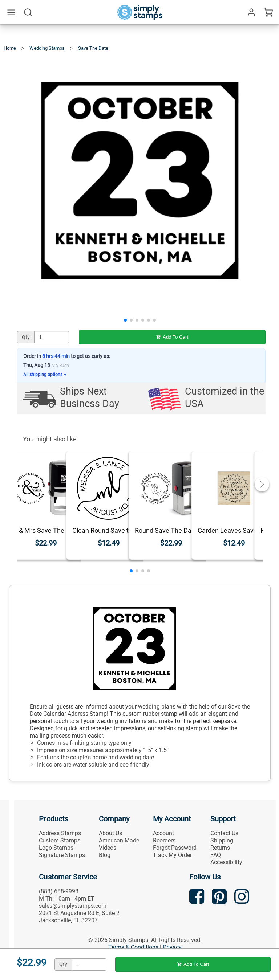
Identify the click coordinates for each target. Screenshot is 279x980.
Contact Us (224, 833)
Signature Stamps (62, 855)
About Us (110, 833)
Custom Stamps (60, 840)
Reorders (164, 840)
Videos (108, 848)
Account (163, 833)
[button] (125, 320)
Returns (220, 848)
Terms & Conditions (133, 947)
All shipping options (45, 375)
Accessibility (226, 862)
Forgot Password (175, 848)
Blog (105, 855)
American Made (119, 840)
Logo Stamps (56, 848)
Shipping (222, 840)
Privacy (172, 947)
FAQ (216, 855)
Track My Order (172, 855)
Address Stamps (60, 833)
